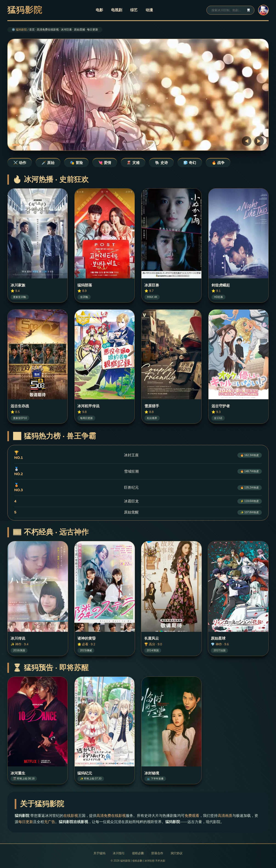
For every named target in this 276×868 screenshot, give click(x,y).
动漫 (149, 10)
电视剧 (117, 10)
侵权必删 (138, 853)
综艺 (134, 10)
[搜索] (228, 10)
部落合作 (157, 853)
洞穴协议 (177, 853)
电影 (99, 10)
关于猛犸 (99, 853)
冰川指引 (119, 853)
